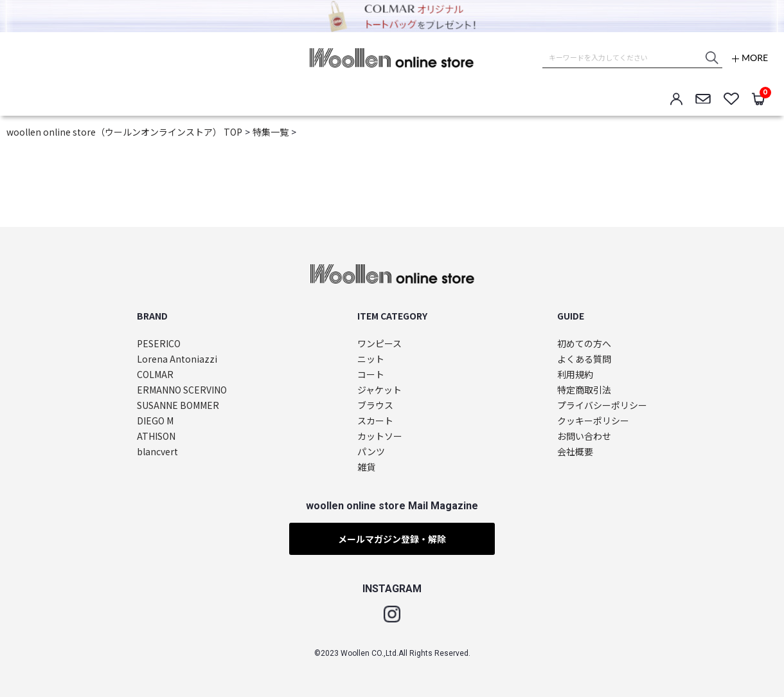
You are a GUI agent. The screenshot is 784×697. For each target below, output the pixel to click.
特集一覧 (271, 132)
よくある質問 (584, 359)
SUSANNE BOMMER (178, 405)
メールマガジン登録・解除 (392, 539)
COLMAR (155, 375)
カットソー (380, 436)
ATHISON (156, 436)
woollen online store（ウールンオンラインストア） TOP (124, 132)
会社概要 (575, 452)
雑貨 (366, 467)
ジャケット (379, 390)
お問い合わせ (584, 436)
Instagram (392, 614)
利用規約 (575, 375)
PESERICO (159, 344)
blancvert (157, 452)
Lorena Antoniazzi (177, 359)
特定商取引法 (584, 390)
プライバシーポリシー (602, 405)
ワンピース (379, 344)
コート (371, 375)
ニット (371, 359)
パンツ (371, 452)
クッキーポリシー (593, 421)
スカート (375, 421)
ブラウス (375, 405)
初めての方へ (584, 344)
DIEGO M (155, 421)
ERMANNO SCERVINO (182, 390)
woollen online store (392, 58)
